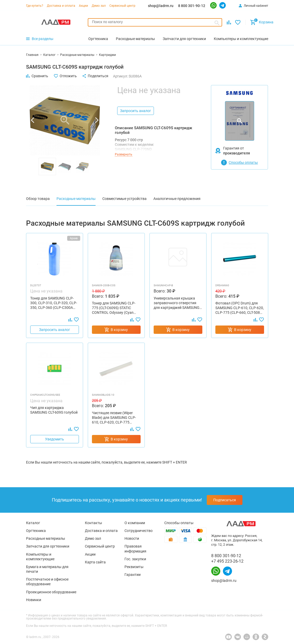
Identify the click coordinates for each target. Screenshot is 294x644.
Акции (83, 6)
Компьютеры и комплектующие (40, 557)
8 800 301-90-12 (192, 6)
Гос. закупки (135, 559)
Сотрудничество (139, 531)
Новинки (34, 600)
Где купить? (35, 6)
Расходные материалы (76, 199)
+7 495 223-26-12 (227, 561)
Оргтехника (36, 531)
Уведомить (55, 439)
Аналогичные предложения (177, 199)
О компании (135, 523)
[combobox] (155, 22)
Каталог (33, 523)
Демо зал (99, 6)
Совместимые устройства (124, 199)
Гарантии (133, 575)
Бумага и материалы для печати (47, 569)
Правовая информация (135, 549)
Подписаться (225, 500)
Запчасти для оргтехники (48, 546)
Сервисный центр (122, 6)
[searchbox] (155, 22)
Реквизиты (134, 567)
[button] (33, 120)
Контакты (93, 523)
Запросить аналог (136, 111)
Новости (132, 538)
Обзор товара (38, 199)
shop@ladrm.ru (161, 6)
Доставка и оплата (61, 6)
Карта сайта (95, 562)
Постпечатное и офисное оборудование (47, 582)
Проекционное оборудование (51, 592)
